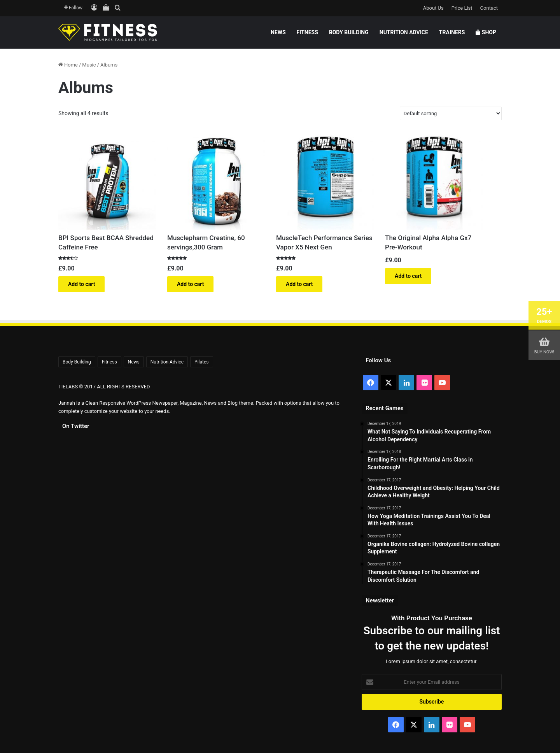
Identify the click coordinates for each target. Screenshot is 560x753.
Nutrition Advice (404, 32)
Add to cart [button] (81, 284)
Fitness (307, 32)
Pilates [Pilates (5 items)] (201, 362)
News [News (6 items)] (134, 362)
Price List (462, 8)
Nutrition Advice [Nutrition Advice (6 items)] (167, 362)
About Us (433, 8)
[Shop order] (451, 113)
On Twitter (76, 426)
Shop (486, 32)
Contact (489, 8)
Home (71, 65)
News (278, 32)
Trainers (452, 32)
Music (89, 65)
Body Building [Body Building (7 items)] (77, 362)
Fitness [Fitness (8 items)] (109, 362)
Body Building (349, 32)
